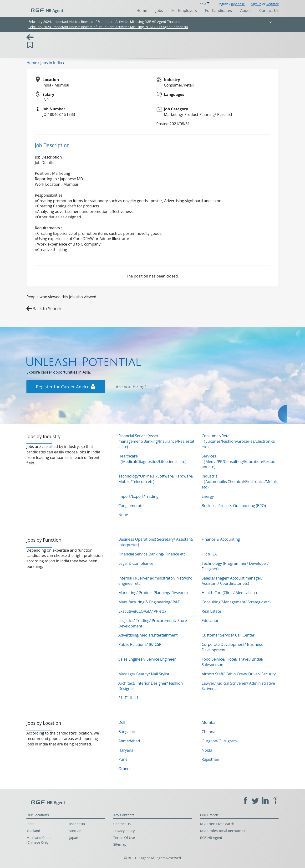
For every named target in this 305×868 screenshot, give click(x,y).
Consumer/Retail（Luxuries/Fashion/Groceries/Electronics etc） (238, 441)
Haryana (126, 750)
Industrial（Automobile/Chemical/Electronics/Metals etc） (240, 482)
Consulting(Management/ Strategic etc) (236, 602)
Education (210, 621)
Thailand (33, 831)
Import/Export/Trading (138, 496)
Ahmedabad (129, 741)
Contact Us (269, 10)
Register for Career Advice (66, 387)
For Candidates (219, 10)
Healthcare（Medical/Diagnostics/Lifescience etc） (154, 459)
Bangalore (127, 732)
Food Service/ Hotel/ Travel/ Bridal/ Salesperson (232, 662)
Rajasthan (210, 759)
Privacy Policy (124, 831)
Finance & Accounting (221, 539)
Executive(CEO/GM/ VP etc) (142, 611)
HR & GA (209, 554)
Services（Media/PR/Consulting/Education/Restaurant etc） (239, 462)
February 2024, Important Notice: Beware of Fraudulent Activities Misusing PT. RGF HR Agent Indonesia (108, 27)
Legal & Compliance (136, 563)
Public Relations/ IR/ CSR (140, 644)
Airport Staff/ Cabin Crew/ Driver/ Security (239, 674)
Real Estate (211, 611)
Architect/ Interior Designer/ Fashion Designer (151, 686)
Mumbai (209, 722)
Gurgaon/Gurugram (219, 741)
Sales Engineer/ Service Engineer (147, 659)
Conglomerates (132, 506)
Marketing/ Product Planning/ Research (153, 593)
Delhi (123, 722)
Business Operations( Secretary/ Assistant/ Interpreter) (156, 542)
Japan (74, 838)
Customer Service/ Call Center (228, 635)
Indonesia (77, 824)
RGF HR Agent (211, 838)
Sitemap (120, 844)
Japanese (238, 4)
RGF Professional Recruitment (224, 831)
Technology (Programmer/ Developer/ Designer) (235, 566)
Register (272, 4)
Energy (208, 496)
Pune (123, 759)
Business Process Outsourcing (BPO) (234, 506)
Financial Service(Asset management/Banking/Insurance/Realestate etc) (156, 441)
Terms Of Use (124, 838)
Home (142, 10)
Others (125, 769)
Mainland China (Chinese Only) (39, 840)
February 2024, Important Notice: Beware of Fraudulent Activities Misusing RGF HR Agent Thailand (105, 22)
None (123, 515)
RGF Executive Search (217, 824)
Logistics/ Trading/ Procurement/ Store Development (153, 623)
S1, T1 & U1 (129, 698)
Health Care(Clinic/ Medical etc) (229, 593)
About (246, 10)
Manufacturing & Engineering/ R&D (150, 602)
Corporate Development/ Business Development (232, 647)
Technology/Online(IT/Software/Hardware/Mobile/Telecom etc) (156, 479)
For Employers (184, 10)
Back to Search (47, 308)
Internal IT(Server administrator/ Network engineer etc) (155, 581)
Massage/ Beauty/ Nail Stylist (144, 674)
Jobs (159, 10)
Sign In (256, 4)
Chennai (209, 732)
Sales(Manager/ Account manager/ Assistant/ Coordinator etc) (232, 581)
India (30, 824)
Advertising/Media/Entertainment (148, 635)
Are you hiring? (131, 387)
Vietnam (76, 831)
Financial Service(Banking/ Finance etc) (152, 554)
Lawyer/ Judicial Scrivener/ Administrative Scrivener (238, 686)
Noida (207, 750)
